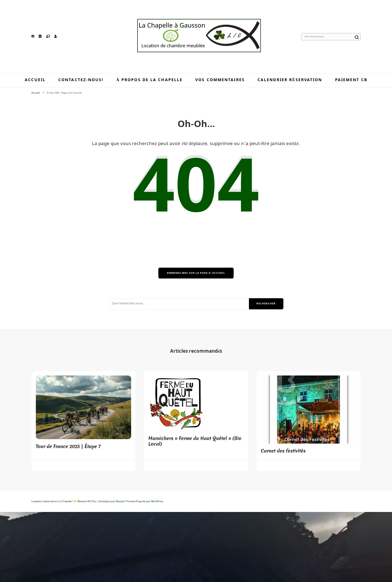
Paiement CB (351, 80)
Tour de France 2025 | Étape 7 (68, 446)
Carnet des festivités (283, 451)
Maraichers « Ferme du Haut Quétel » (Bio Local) (195, 441)
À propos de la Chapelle (149, 80)
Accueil (35, 80)
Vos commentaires (220, 80)
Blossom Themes (125, 502)
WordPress (157, 502)
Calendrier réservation (290, 80)
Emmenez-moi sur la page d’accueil (196, 273)
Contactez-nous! (81, 80)
